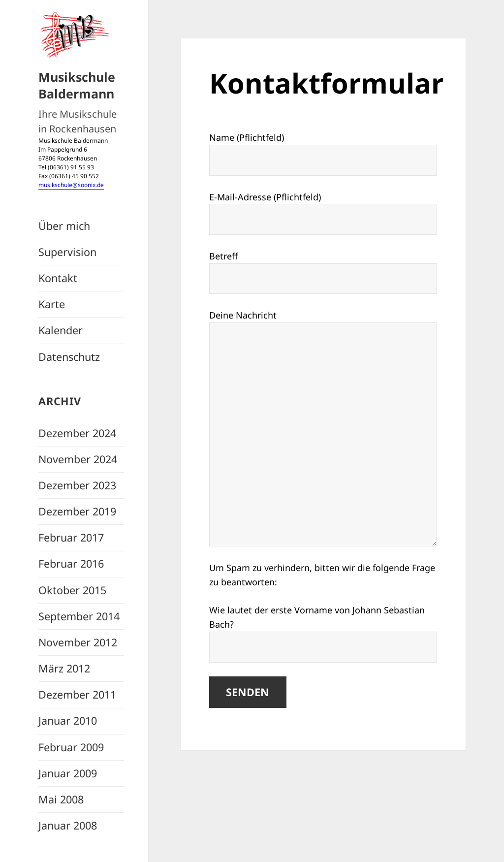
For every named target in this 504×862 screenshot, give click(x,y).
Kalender (61, 330)
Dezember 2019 (77, 511)
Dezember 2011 (77, 694)
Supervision (67, 252)
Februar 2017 (71, 537)
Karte (52, 304)
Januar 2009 (68, 773)
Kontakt (58, 278)
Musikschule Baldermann (77, 85)
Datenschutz (69, 357)
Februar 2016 (71, 563)
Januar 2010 (68, 720)
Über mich (64, 226)
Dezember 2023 (77, 485)
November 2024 (78, 459)
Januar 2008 (68, 825)
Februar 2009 (71, 747)
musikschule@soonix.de (71, 185)
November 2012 (78, 642)
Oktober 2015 (72, 590)
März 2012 (64, 668)
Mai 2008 (61, 799)
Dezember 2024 (77, 433)
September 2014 (79, 616)
